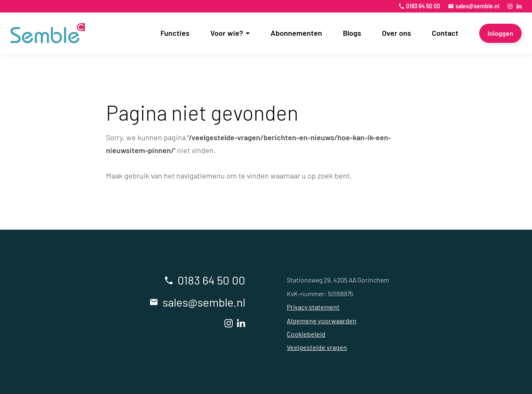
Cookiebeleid (306, 334)
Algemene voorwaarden (322, 321)
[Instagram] (510, 6)
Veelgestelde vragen (317, 347)
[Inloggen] (500, 33)
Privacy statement (313, 307)
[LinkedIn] (519, 6)
